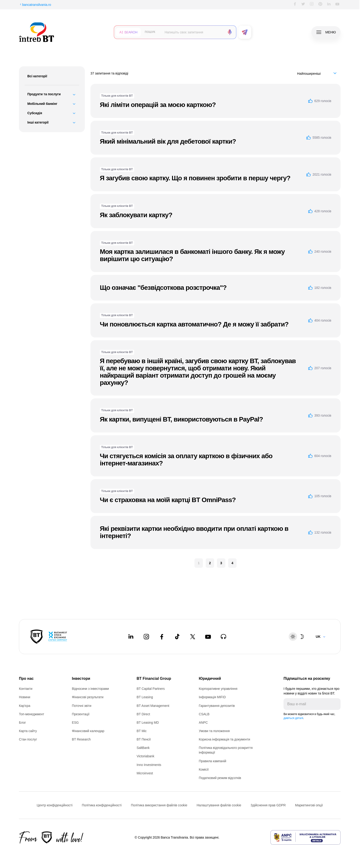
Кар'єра (25, 706)
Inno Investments (149, 765)
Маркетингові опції (309, 805)
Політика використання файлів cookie (159, 805)
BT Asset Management (153, 706)
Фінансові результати (88, 697)
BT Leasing (145, 697)
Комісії (204, 769)
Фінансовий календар (88, 731)
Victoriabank (145, 756)
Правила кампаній (213, 761)
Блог (22, 723)
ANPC (203, 723)
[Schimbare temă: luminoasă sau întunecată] (298, 637)
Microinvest (145, 773)
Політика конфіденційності (102, 805)
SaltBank (143, 748)
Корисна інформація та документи (225, 739)
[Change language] (321, 637)
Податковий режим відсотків (220, 778)
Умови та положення (214, 731)
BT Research (81, 739)
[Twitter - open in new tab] (193, 637)
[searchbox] (193, 32)
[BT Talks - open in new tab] (223, 637)
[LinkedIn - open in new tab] (131, 637)
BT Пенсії (144, 739)
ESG (75, 723)
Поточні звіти (81, 706)
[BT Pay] (37, 637)
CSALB (204, 714)
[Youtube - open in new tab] (208, 637)
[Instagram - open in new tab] (146, 637)
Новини (25, 697)
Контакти (26, 689)
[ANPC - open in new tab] (305, 837)
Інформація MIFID (212, 697)
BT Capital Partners (151, 689)
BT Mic (142, 731)
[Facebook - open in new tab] (162, 637)
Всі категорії (37, 76)
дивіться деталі (293, 718)
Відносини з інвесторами (90, 689)
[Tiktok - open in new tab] (177, 637)
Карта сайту (28, 731)
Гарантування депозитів (217, 706)
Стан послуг (28, 739)
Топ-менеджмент (32, 714)
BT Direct (143, 714)
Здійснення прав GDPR (268, 805)
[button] (128, 32)
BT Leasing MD (148, 723)
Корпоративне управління (218, 689)
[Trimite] (337, 704)
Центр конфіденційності (55, 805)
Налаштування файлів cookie (219, 805)
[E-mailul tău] (308, 704)
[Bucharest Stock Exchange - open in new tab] (58, 637)
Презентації (81, 714)
